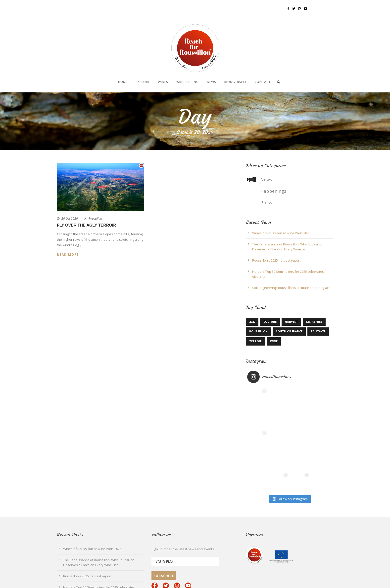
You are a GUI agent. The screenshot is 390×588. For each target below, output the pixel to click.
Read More (68, 255)
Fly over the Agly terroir (87, 225)
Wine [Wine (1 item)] (274, 341)
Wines (163, 82)
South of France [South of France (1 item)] (289, 331)
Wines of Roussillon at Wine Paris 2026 (281, 233)
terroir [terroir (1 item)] (256, 341)
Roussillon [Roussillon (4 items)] (258, 331)
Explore (143, 82)
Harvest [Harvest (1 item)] (291, 322)
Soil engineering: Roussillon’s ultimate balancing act (291, 288)
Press (266, 202)
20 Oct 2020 (70, 218)
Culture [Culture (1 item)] (270, 322)
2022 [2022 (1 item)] (252, 322)
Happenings (273, 191)
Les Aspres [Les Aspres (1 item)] (314, 322)
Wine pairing (188, 82)
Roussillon (95, 218)
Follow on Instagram (290, 499)
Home (123, 82)
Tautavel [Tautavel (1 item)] (318, 331)
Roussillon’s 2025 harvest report (276, 260)
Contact (263, 82)
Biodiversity (235, 82)
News (212, 82)
